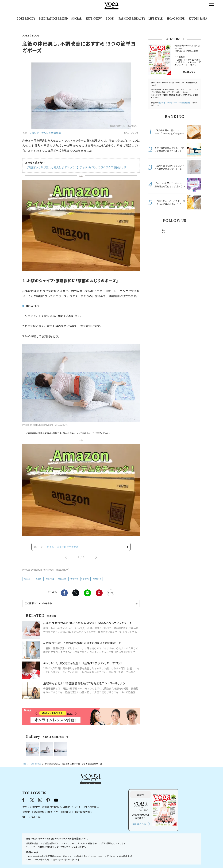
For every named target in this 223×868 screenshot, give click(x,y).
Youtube (195, 231)
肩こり (28, 581)
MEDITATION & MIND (53, 19)
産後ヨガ (63, 581)
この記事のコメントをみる (38, 606)
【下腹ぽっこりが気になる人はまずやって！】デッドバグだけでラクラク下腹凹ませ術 (73, 167)
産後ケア (86, 581)
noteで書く (111, 595)
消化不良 (98, 581)
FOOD (110, 19)
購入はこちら (189, 72)
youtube (101, 787)
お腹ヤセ (74, 581)
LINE (87, 595)
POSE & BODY (26, 19)
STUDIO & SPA (198, 19)
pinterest (185, 231)
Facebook (64, 595)
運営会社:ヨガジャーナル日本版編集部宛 (174, 103)
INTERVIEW (94, 19)
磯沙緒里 (51, 581)
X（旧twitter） (76, 595)
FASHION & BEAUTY (132, 19)
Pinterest (99, 595)
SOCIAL (76, 19)
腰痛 (39, 581)
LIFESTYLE (156, 19)
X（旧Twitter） (77, 787)
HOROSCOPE (176, 19)
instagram (174, 231)
